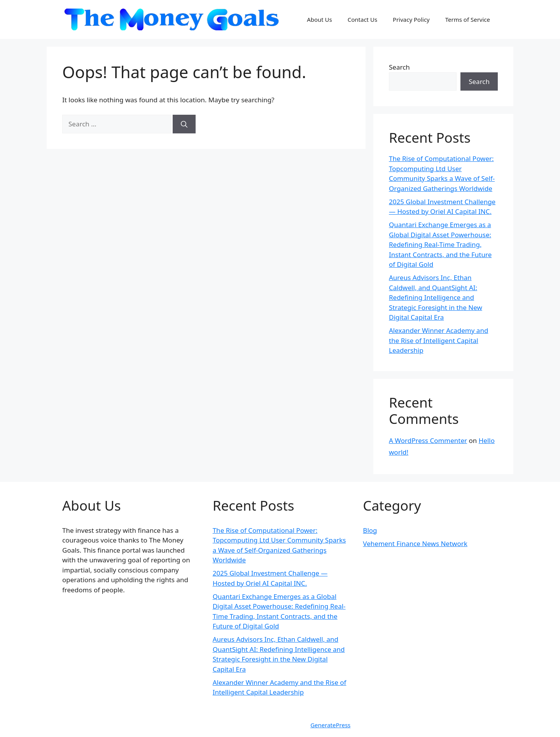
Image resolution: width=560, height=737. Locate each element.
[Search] (184, 124)
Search (399, 67)
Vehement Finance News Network (415, 544)
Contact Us (362, 19)
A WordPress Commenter (428, 440)
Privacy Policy (411, 19)
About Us (319, 19)
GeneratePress (330, 725)
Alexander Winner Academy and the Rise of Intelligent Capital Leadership (438, 340)
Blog (370, 530)
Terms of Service (468, 19)
